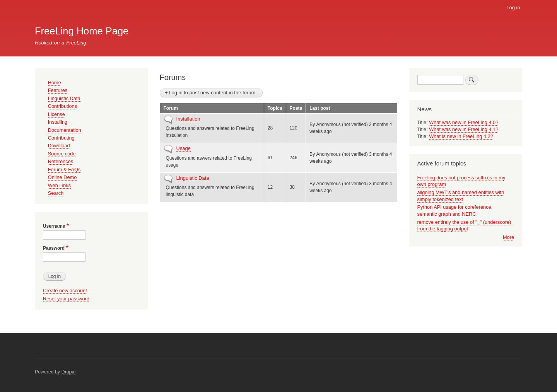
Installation (188, 119)
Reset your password (66, 299)
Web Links (59, 185)
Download (59, 146)
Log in (513, 8)
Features (58, 90)
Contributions (62, 106)
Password (54, 248)
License (56, 114)
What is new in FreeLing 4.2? (461, 136)
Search (56, 193)
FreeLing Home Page (82, 31)
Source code (62, 154)
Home (55, 83)
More (508, 237)
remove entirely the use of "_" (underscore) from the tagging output (464, 226)
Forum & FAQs (64, 170)
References (61, 161)
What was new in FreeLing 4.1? (464, 129)
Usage (184, 148)
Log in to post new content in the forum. (213, 93)
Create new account (65, 291)
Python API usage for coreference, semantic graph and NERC (455, 210)
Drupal (69, 372)
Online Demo (62, 177)
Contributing (61, 138)
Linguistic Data (193, 178)
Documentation (65, 130)
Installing (58, 122)
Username (54, 226)
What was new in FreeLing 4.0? (464, 122)
